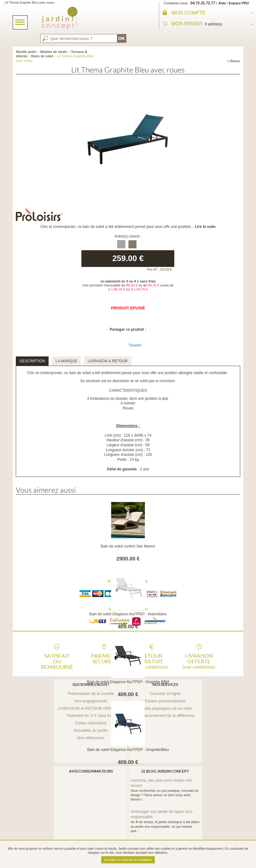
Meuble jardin (26, 52)
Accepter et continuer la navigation (128, 860)
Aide (222, 3)
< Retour (234, 61)
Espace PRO (239, 3)
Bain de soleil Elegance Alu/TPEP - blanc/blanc (128, 614)
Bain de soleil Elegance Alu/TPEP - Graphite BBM (128, 682)
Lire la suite (205, 227)
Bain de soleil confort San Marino (128, 546)
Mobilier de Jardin (54, 52)
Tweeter (135, 345)
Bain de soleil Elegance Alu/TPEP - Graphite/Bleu (128, 750)
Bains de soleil (42, 56)
